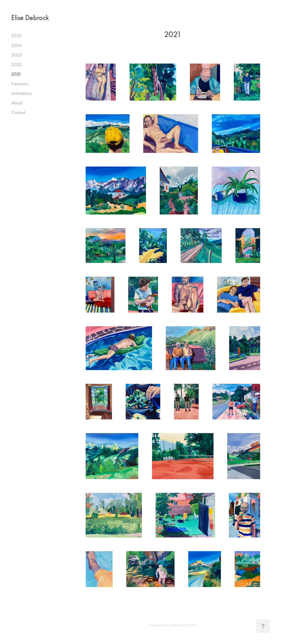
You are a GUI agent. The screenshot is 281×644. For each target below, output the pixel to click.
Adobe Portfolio (183, 625)
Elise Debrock (30, 18)
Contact (18, 112)
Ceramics (20, 84)
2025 (17, 36)
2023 (17, 55)
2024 (17, 45)
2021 (16, 74)
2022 (17, 64)
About (17, 103)
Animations (22, 93)
